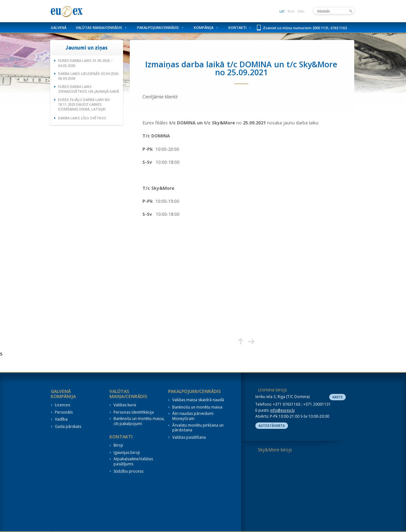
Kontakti (237, 27)
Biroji (118, 445)
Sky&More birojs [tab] (275, 450)
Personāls (64, 412)
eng (301, 11)
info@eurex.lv (282, 410)
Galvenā (59, 27)
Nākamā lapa (251, 341)
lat (282, 11)
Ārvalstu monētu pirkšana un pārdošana (198, 428)
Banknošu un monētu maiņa (197, 407)
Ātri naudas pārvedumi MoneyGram (193, 416)
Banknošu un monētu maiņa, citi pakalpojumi (139, 421)
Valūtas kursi (125, 405)
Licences (62, 405)
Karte (337, 397)
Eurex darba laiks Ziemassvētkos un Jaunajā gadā (88, 89)
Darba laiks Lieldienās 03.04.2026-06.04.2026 (89, 76)
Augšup (241, 341)
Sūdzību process (128, 471)
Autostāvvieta (272, 426)
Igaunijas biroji (127, 453)
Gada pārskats (68, 427)
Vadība (61, 419)
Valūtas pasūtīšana (189, 437)
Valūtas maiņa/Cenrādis (99, 27)
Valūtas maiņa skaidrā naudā (198, 400)
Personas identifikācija (134, 412)
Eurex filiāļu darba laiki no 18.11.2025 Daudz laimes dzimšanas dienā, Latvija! (84, 104)
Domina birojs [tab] (272, 390)
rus (291, 11)
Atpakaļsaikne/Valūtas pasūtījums (133, 461)
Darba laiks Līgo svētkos (82, 118)
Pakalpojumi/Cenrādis (158, 27)
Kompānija (204, 27)
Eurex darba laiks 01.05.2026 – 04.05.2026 (85, 63)
